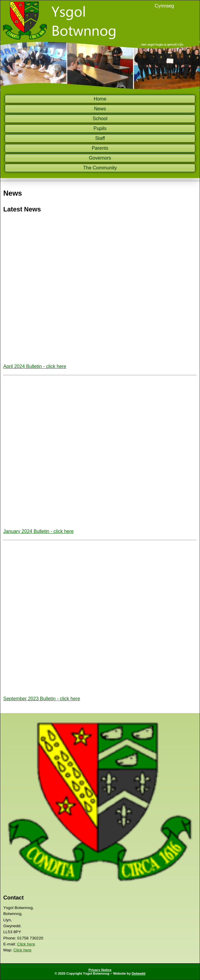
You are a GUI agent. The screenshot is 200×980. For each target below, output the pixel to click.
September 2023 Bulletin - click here (42, 699)
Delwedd (139, 973)
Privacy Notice (100, 970)
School (100, 119)
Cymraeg (164, 6)
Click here (26, 944)
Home (100, 99)
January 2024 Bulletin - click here (39, 531)
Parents (100, 148)
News (100, 109)
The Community (100, 168)
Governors (100, 158)
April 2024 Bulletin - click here (35, 366)
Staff (100, 138)
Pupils (100, 128)
